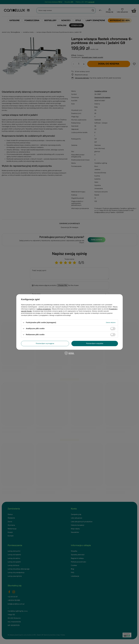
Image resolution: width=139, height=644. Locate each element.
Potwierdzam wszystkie (95, 344)
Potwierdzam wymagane (45, 344)
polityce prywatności (44, 309)
